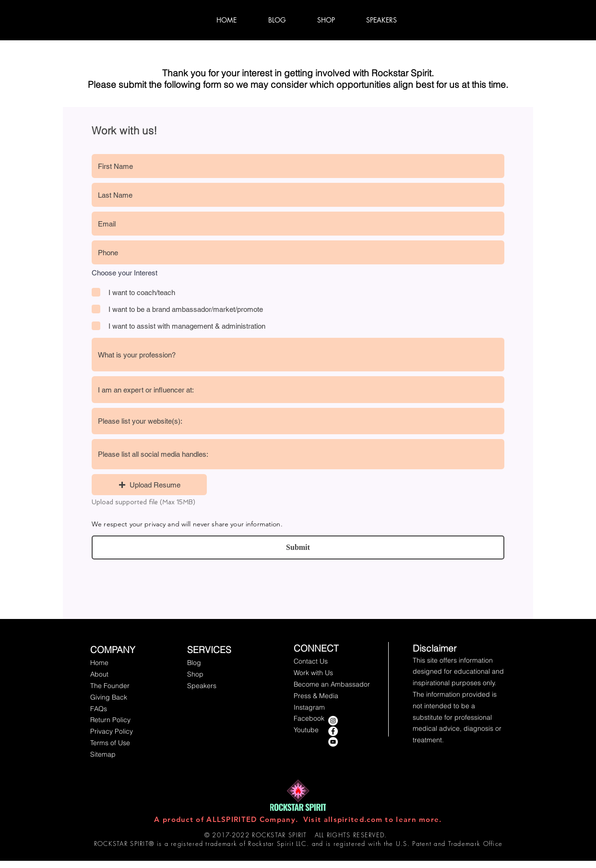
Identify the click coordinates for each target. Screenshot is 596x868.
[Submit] (298, 547)
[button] (149, 485)
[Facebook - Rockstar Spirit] (333, 731)
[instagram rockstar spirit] (333, 721)
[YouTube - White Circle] (333, 742)
